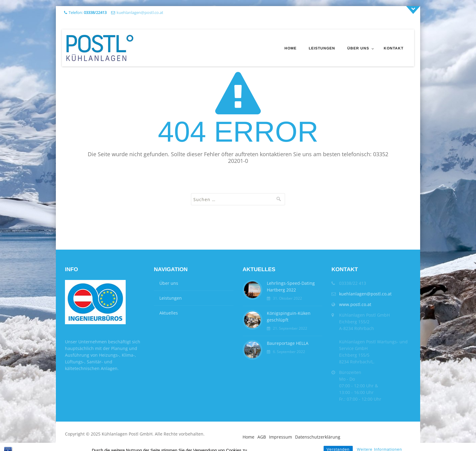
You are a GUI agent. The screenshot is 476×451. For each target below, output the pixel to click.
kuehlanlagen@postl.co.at (140, 12)
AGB (262, 437)
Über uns (358, 48)
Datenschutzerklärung (318, 437)
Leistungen (322, 48)
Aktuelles (169, 313)
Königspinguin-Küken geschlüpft (289, 316)
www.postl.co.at (355, 304)
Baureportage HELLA (288, 343)
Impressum (280, 437)
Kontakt (394, 48)
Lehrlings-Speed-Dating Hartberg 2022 (291, 286)
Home (291, 48)
